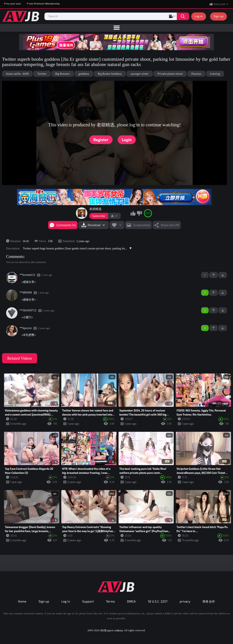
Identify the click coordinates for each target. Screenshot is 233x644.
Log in (199, 16)
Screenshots (142, 225)
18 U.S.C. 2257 (158, 601)
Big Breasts (63, 74)
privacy (185, 601)
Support (88, 601)
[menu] (116, 28)
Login (127, 140)
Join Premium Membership (44, 3)
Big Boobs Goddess (110, 74)
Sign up (218, 16)
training (215, 74)
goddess (84, 74)
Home (22, 601)
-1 (223, 275)
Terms (110, 601)
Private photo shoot (170, 74)
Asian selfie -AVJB (17, 74)
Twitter (42, 74)
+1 (214, 275)
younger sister (140, 74)
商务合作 (209, 601)
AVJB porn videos (112, 630)
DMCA (131, 601)
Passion (196, 74)
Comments (15, 257)
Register (101, 140)
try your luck (13, 3)
